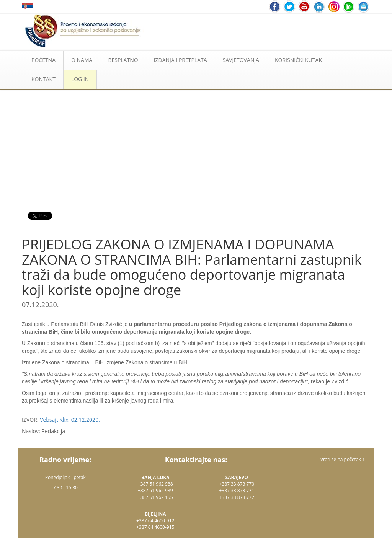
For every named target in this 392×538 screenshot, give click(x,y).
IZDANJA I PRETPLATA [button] (180, 60)
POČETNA (43, 60)
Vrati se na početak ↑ (342, 459)
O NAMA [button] (82, 60)
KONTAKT (43, 79)
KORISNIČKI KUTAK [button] (298, 60)
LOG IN (80, 79)
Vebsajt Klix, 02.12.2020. (70, 420)
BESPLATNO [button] (123, 60)
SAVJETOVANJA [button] (241, 60)
